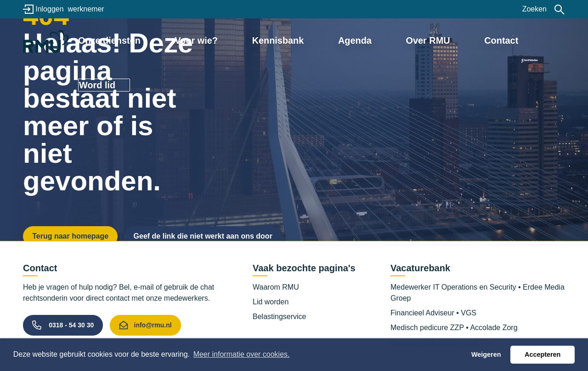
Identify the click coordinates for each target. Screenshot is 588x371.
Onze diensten (162, 40)
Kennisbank (294, 40)
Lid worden (271, 302)
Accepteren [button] (543, 354)
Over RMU (408, 40)
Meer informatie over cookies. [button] (242, 354)
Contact (464, 40)
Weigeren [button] (486, 354)
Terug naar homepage (70, 236)
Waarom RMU (276, 287)
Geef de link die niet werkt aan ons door (203, 236)
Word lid (526, 40)
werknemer (86, 9)
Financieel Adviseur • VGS (433, 313)
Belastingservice (280, 317)
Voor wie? (230, 40)
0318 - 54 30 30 (71, 325)
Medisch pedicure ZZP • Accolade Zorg (454, 328)
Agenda (353, 40)
